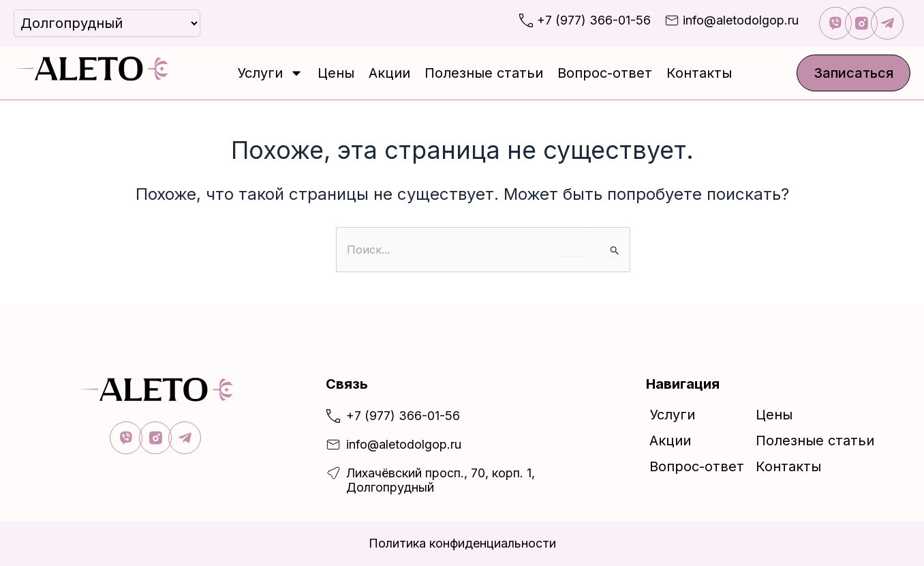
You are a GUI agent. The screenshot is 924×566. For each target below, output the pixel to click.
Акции (389, 73)
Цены (336, 73)
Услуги (270, 73)
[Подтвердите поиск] (615, 251)
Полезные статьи (484, 73)
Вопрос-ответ (605, 73)
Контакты (699, 73)
